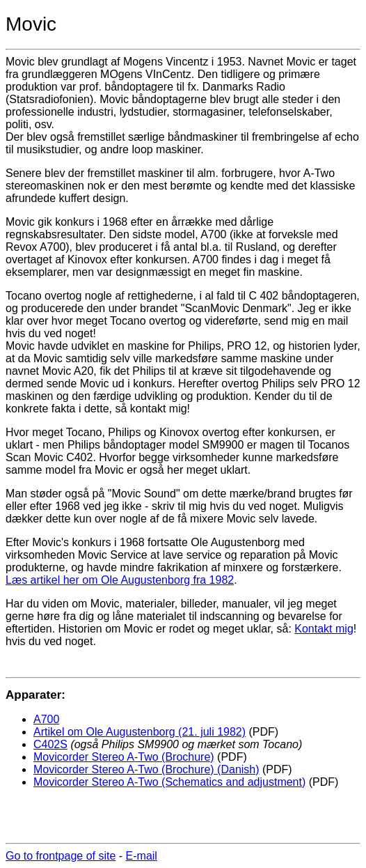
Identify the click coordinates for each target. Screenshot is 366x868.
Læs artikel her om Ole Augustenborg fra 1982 (120, 580)
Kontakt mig (324, 629)
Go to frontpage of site (61, 856)
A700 (46, 719)
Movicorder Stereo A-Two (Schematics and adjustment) (169, 782)
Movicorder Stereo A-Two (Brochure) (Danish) (146, 769)
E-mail (142, 856)
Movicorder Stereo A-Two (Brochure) (124, 757)
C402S (50, 744)
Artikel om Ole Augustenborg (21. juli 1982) (140, 732)
